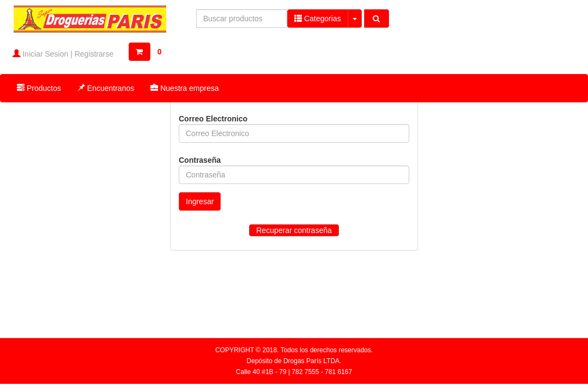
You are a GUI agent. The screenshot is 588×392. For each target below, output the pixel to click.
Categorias (318, 18)
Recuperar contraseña (294, 230)
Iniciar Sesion (45, 54)
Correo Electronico (213, 119)
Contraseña (200, 160)
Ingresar (200, 201)
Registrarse (94, 54)
